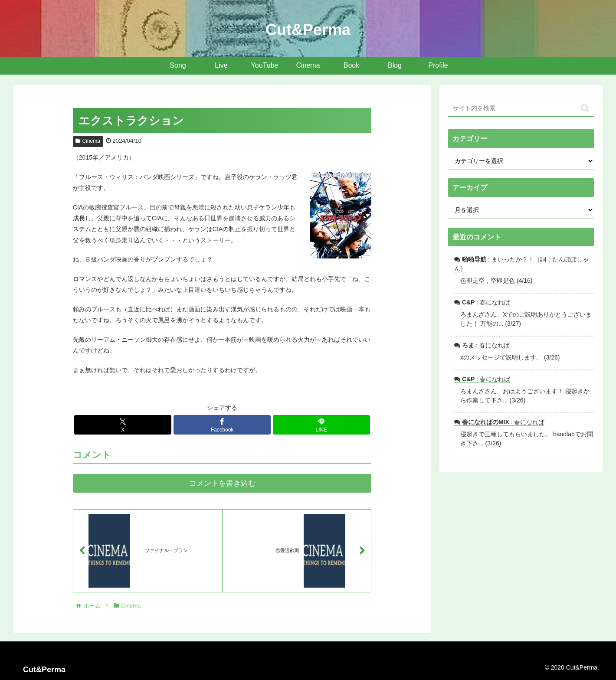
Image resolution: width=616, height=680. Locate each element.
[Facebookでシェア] (222, 425)
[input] (521, 108)
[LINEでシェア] (321, 425)
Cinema (88, 141)
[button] (585, 108)
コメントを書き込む (222, 483)
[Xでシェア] (123, 425)
